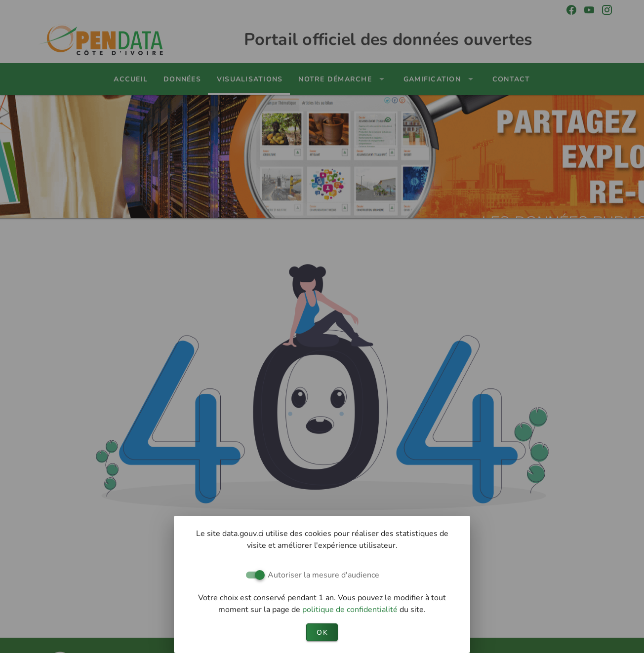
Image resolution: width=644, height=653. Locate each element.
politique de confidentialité (351, 610)
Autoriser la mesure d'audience (323, 575)
